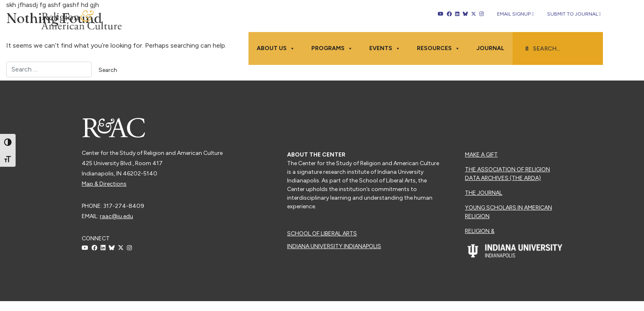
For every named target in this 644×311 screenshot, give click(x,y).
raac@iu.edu (116, 216)
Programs (332, 48)
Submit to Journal (574, 14)
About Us (276, 48)
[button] (527, 49)
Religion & (480, 231)
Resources (438, 48)
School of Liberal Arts (322, 234)
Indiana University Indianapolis (334, 246)
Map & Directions (104, 184)
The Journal (484, 193)
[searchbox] (562, 49)
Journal (490, 48)
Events (385, 48)
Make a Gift (481, 155)
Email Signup (515, 14)
